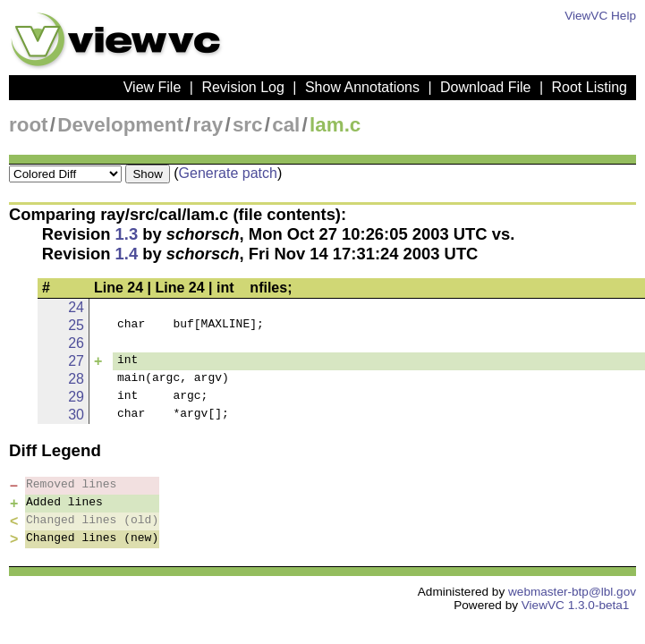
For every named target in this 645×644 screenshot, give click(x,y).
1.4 (127, 254)
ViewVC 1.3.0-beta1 (576, 605)
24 (76, 307)
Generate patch (228, 173)
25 (76, 325)
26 (76, 343)
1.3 (127, 234)
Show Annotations (362, 87)
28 (76, 379)
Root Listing (590, 87)
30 (76, 415)
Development (120, 125)
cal (286, 125)
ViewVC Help (600, 16)
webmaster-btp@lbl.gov (572, 592)
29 (76, 397)
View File (153, 87)
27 (76, 361)
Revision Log (243, 87)
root (29, 125)
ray (208, 125)
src (248, 125)
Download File (485, 87)
